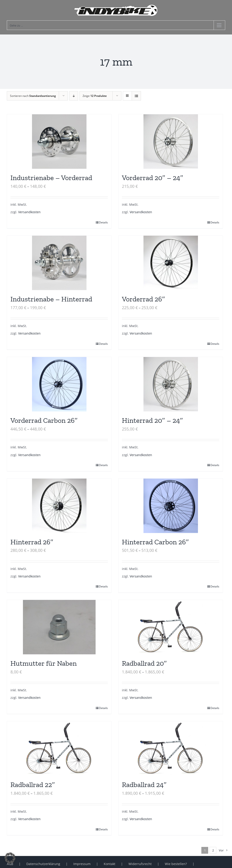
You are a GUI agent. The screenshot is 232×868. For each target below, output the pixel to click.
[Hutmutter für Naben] (59, 627)
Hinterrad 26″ (32, 542)
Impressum (82, 864)
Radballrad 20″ (144, 663)
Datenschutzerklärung (43, 864)
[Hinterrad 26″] (59, 506)
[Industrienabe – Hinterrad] (59, 263)
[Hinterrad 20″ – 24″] (171, 384)
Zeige (95, 96)
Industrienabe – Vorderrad (51, 178)
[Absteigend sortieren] (74, 96)
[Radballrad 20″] (171, 627)
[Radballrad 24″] (171, 748)
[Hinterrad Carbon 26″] (171, 506)
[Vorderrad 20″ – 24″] (171, 142)
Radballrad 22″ (33, 785)
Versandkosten (29, 212)
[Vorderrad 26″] (171, 263)
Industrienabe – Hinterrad (51, 299)
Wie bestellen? (176, 864)
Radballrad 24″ (144, 785)
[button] (10, 858)
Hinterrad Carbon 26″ (155, 542)
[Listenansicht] (136, 96)
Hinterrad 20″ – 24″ (152, 420)
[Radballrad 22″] (59, 748)
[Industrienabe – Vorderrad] (59, 142)
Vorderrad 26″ (143, 299)
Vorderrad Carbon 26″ (44, 420)
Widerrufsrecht (140, 864)
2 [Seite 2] (213, 850)
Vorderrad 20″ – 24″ (153, 178)
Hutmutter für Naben (44, 663)
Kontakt (110, 864)
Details (103, 222)
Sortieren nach (33, 96)
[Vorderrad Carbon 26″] (59, 384)
